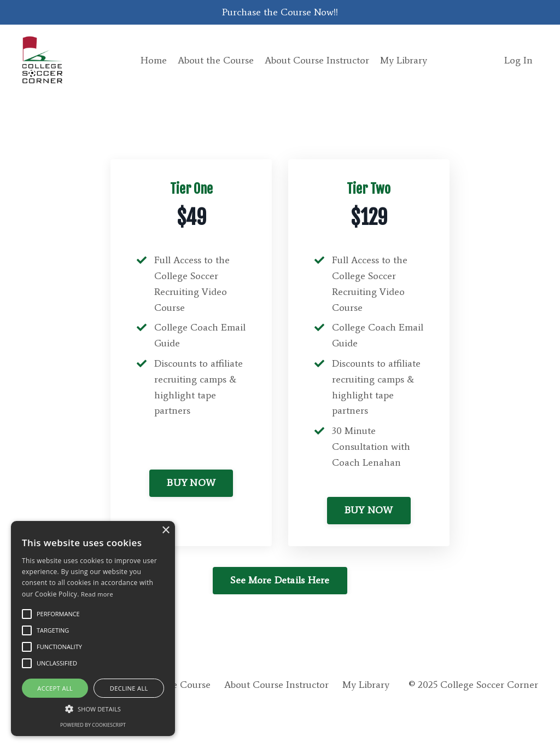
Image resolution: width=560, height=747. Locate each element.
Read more (97, 594)
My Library (404, 60)
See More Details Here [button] (280, 580)
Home (154, 60)
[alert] (93, 629)
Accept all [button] (55, 688)
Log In (518, 60)
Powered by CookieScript (93, 725)
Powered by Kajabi (507, 719)
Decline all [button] (129, 688)
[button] (93, 709)
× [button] (165, 531)
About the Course (216, 60)
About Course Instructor (317, 60)
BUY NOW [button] (191, 483)
